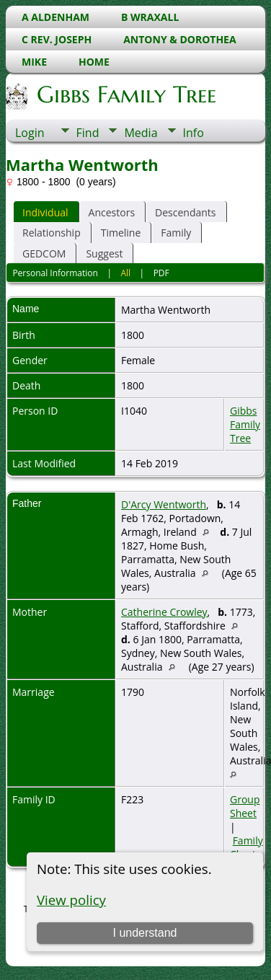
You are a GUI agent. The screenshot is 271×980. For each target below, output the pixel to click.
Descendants (185, 212)
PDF (161, 273)
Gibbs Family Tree (125, 94)
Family (176, 233)
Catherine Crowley (164, 612)
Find (88, 133)
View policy (71, 900)
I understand (145, 933)
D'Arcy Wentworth (164, 504)
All (125, 273)
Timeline (121, 233)
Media (141, 133)
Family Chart (246, 847)
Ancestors (112, 212)
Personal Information (55, 273)
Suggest (104, 253)
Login (30, 133)
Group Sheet (245, 806)
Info (194, 133)
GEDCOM (44, 253)
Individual (45, 212)
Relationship (52, 233)
